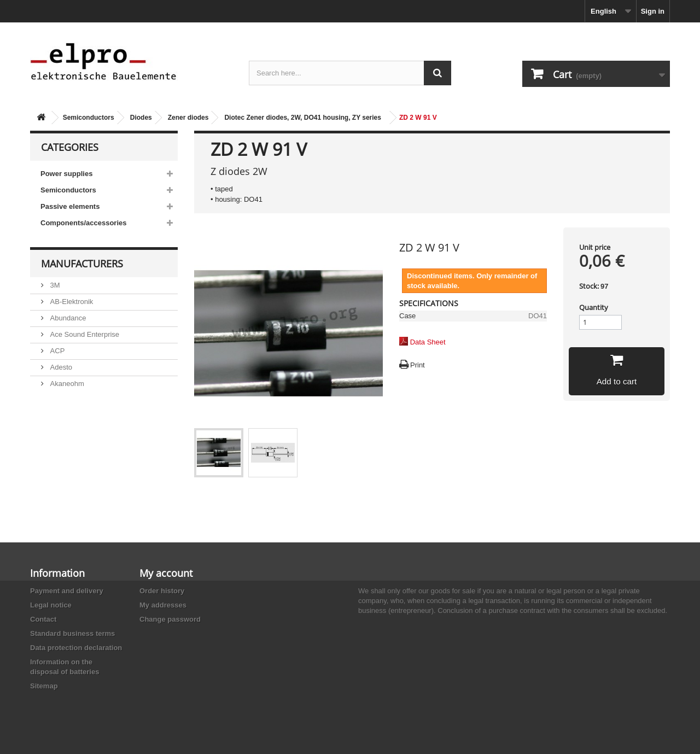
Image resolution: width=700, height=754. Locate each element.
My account (166, 573)
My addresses (163, 605)
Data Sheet (428, 342)
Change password (170, 619)
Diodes (141, 118)
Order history (162, 591)
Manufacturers (82, 264)
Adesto (60, 367)
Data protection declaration (76, 648)
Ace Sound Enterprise (84, 334)
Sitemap (44, 686)
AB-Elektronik (71, 302)
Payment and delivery (67, 591)
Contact (43, 619)
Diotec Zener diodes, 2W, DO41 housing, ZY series (303, 118)
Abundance (67, 318)
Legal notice (51, 605)
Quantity (594, 307)
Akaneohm (66, 384)
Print (418, 365)
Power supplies (66, 174)
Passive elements (70, 206)
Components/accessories (84, 223)
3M (54, 285)
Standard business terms (72, 633)
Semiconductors (89, 118)
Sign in (653, 11)
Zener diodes (188, 118)
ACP (56, 351)
